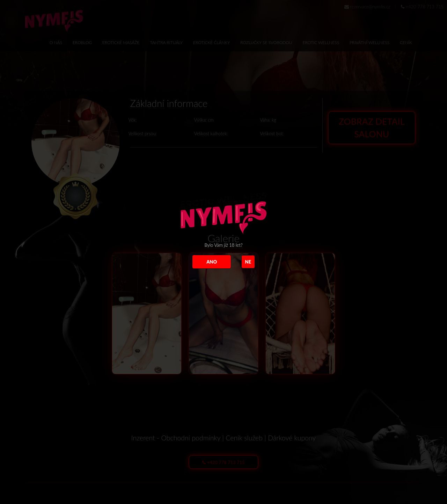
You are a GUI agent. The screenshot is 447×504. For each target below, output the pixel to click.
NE (248, 262)
